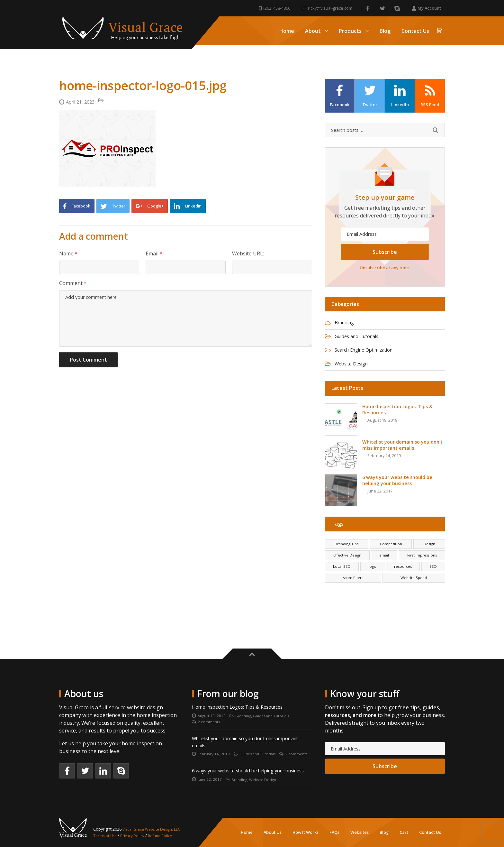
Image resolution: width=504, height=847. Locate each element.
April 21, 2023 (82, 102)
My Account (427, 8)
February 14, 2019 (214, 739)
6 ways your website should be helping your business (245, 766)
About (316, 31)
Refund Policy (165, 835)
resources (403, 579)
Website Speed (414, 591)
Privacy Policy (135, 835)
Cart (404, 832)
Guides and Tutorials (360, 344)
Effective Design (347, 566)
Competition (391, 554)
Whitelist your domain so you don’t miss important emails (240, 725)
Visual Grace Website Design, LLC (154, 829)
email (384, 566)
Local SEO (342, 579)
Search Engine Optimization (369, 358)
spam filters (353, 591)
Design (429, 554)
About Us (273, 832)
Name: (67, 254)
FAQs (334, 832)
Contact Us (415, 31)
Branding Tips (347, 554)
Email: (153, 254)
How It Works (306, 832)
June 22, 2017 (210, 779)
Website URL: (248, 254)
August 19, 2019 (213, 697)
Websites (360, 832)
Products (354, 31)
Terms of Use (106, 835)
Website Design (354, 373)
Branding (346, 329)
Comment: (71, 286)
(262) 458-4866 (275, 8)
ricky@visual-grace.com (327, 8)
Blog (385, 31)
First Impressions (421, 566)
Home (287, 31)
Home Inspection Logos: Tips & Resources (243, 688)
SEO (433, 579)
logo (372, 579)
